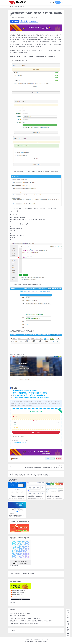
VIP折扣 (36, 421)
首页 (10, 6)
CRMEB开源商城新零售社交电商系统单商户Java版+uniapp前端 (31, 397)
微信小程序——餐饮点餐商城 (18, 616)
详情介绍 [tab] (15, 21)
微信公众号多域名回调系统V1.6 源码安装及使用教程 (55, 497)
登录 (58, 2)
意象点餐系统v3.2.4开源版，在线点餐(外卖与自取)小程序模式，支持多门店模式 (31, 621)
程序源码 (14, 6)
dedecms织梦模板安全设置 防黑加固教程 (25, 391)
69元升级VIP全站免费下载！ (20, 442)
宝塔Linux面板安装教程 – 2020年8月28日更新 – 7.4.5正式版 (30, 393)
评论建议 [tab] (34, 21)
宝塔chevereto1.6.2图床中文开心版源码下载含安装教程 (29, 395)
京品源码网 (36, 640)
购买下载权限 (36, 432)
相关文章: (13, 631)
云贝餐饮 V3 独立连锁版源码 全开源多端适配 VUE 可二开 (25, 618)
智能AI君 (14, 459)
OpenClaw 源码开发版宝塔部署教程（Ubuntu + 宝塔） (25, 623)
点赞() (59, 459)
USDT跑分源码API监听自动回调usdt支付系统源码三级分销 (17, 497)
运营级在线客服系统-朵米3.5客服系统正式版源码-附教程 (17, 516)
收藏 (53, 459)
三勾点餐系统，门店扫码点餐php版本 (20, 613)
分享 (48, 459)
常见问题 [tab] (24, 21)
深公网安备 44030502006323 (41, 641)
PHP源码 (20, 6)
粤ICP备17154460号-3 (30, 641)
